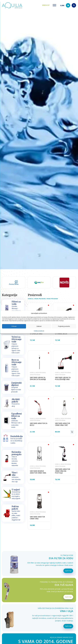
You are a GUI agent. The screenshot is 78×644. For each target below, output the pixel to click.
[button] (65, 5)
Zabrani (39, 326)
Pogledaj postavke (64, 326)
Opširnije (68, 571)
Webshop (46, 5)
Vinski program (40, 299)
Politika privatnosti (39, 331)
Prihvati (14, 326)
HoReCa (31, 299)
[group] (16, 283)
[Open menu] (54, 5)
